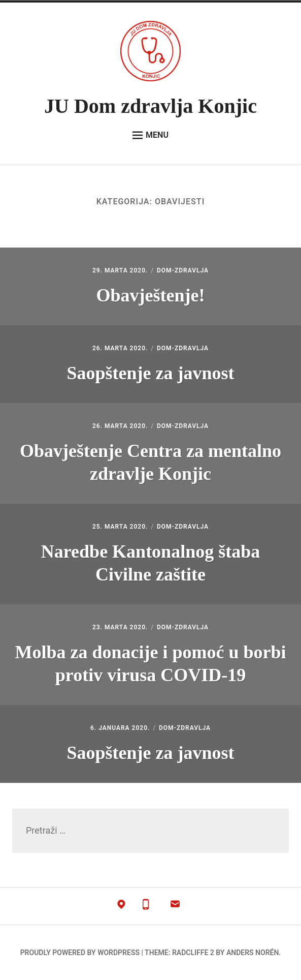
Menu (150, 135)
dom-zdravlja (183, 270)
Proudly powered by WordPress (80, 953)
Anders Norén (253, 953)
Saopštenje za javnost (150, 373)
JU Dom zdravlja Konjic (150, 106)
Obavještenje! (151, 295)
